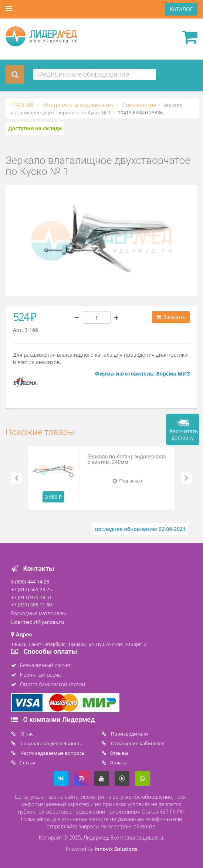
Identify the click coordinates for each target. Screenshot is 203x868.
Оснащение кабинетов (137, 743)
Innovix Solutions (116, 849)
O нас (26, 734)
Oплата (118, 763)
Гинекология (139, 105)
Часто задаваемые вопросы (52, 753)
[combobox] (95, 74)
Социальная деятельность (51, 743)
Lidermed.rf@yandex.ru (38, 622)
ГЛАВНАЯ (22, 105)
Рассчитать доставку (184, 434)
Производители (129, 734)
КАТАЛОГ (181, 9)
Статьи (27, 763)
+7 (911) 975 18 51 (31, 597)
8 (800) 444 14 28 (30, 582)
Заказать (171, 317)
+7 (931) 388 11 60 (31, 605)
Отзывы (119, 753)
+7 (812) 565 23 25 (31, 589)
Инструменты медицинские (78, 105)
